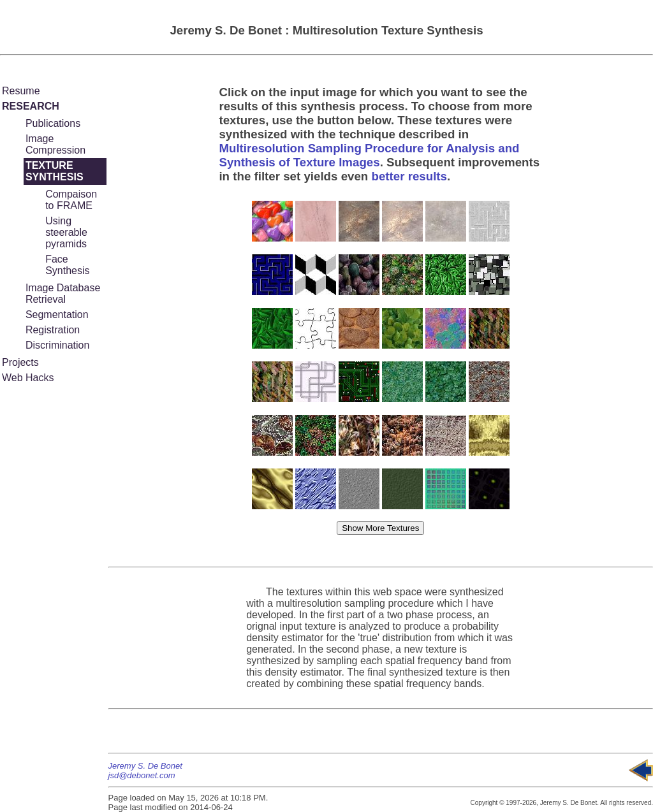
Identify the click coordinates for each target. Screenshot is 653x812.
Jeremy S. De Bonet (145, 766)
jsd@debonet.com (142, 775)
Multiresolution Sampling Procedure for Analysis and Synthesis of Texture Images (369, 155)
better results (409, 176)
